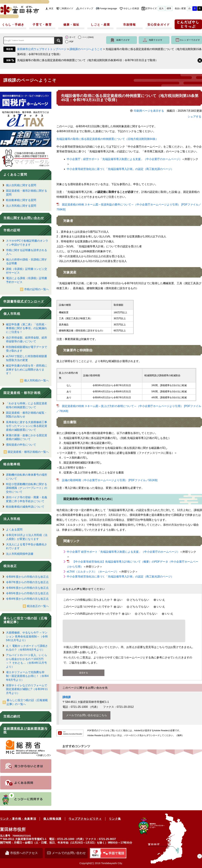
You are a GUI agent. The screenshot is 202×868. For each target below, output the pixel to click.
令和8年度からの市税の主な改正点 (27, 577)
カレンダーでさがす (190, 40)
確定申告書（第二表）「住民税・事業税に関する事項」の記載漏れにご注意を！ (27, 328)
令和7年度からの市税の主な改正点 (27, 582)
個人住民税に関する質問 (21, 185)
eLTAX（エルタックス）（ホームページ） (93, 572)
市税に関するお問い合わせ (24, 218)
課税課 (67, 701)
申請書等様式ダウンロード (24, 301)
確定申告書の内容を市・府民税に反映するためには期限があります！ (27, 369)
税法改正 (10, 566)
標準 (169, 8)
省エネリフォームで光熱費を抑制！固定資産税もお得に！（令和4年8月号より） (27, 676)
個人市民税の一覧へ (36, 380)
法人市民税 (12, 519)
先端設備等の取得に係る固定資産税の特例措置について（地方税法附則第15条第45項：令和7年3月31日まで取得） (88, 60)
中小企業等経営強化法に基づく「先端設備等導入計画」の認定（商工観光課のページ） (120, 169)
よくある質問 (14, 530)
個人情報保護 (52, 819)
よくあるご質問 (15, 175)
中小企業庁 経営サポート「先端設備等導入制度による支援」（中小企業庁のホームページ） (123, 552)
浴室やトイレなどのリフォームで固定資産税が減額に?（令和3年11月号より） (27, 689)
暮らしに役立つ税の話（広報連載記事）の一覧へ (27, 702)
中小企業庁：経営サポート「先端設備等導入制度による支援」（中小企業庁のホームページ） (124, 159)
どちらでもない (140, 600)
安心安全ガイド (159, 25)
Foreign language (108, 8)
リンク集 (115, 819)
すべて (72, 37)
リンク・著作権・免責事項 (18, 819)
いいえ (161, 600)
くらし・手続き (13, 25)
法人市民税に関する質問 (21, 206)
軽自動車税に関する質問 (21, 200)
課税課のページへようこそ (86, 49)
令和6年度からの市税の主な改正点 (27, 588)
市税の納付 (12, 716)
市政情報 (130, 25)
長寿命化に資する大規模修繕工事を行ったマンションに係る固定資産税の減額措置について (27, 426)
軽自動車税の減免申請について (25, 507)
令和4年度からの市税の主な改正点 (27, 599)
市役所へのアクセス (24, 853)
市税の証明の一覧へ (36, 289)
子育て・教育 (42, 25)
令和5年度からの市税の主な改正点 (27, 593)
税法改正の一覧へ (38, 606)
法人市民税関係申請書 (20, 554)
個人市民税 (12, 314)
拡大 (161, 8)
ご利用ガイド (67, 8)
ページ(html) (88, 37)
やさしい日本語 (131, 8)
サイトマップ (86, 8)
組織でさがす (123, 40)
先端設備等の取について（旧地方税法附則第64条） (107, 139)
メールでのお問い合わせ (69, 853)
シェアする (194, 117)
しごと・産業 (100, 25)
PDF (71, 42)
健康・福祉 (71, 25)
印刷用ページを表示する (149, 111)
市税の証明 (12, 230)
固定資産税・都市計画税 (22, 393)
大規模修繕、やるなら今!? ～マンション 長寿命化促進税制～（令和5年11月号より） (27, 636)
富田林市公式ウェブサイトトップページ (42, 49)
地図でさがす (156, 40)
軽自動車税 (12, 464)
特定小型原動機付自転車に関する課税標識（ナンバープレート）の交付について (27, 488)
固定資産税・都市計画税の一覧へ (28, 452)
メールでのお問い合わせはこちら (86, 719)
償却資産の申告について (21, 445)
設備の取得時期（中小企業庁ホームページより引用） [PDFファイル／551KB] (110, 480)
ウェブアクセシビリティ (85, 819)
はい (120, 600)
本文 (51, 8)
